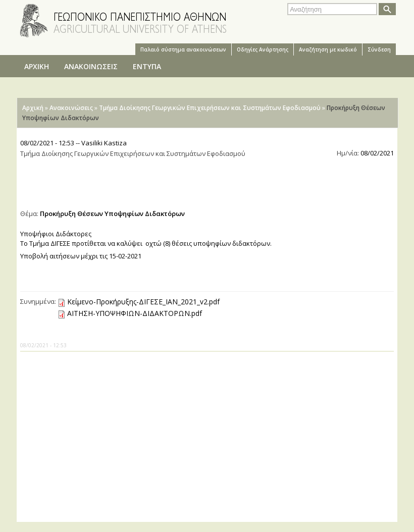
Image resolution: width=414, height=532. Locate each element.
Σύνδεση (379, 49)
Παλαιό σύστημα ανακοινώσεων (183, 49)
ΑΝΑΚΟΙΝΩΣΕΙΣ (91, 66)
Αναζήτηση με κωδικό (328, 49)
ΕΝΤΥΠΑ (147, 66)
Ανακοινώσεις (71, 108)
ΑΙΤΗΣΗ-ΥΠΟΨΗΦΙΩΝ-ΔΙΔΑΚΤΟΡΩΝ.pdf (135, 313)
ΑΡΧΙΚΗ (37, 66)
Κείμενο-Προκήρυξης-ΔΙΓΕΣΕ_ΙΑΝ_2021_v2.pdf (143, 302)
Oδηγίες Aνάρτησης (263, 49)
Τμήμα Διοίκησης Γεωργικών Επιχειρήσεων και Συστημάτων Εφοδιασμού (210, 108)
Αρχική (33, 108)
